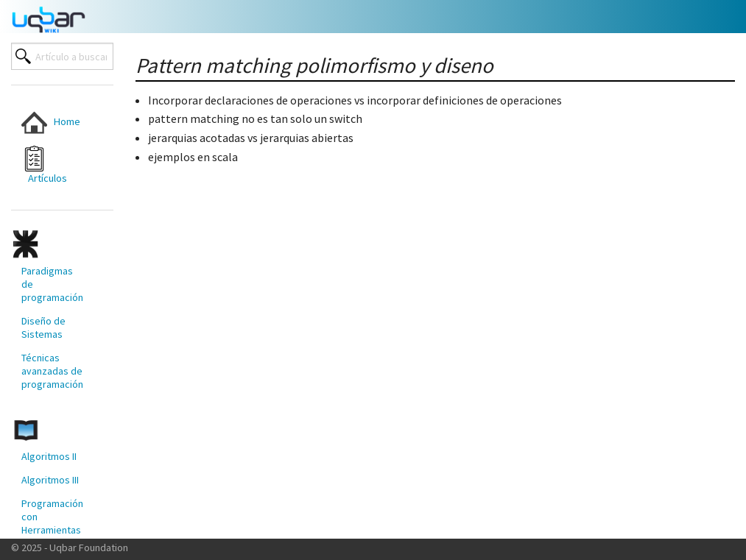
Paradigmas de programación (52, 284)
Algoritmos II (49, 456)
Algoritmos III (50, 480)
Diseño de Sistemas (43, 327)
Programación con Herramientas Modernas (52, 523)
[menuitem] (54, 123)
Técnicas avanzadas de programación (52, 371)
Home (51, 123)
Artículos (44, 165)
